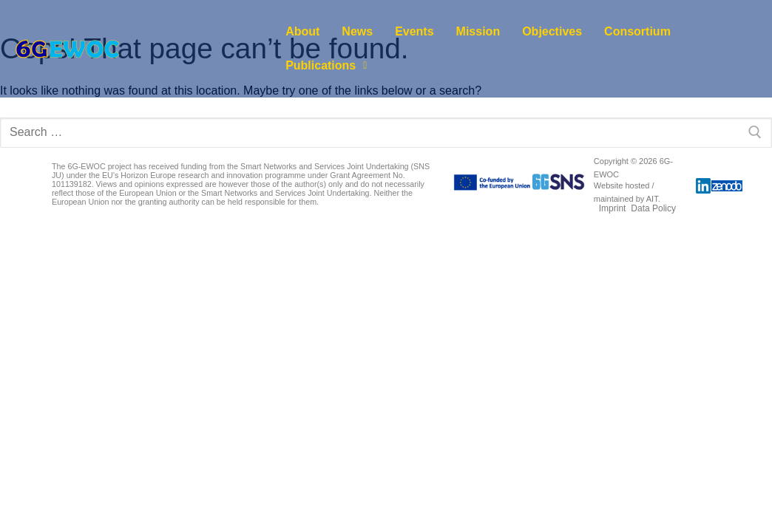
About (302, 31)
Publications (326, 65)
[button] (326, 66)
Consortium (637, 31)
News (357, 31)
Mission (478, 31)
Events (414, 31)
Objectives (552, 31)
